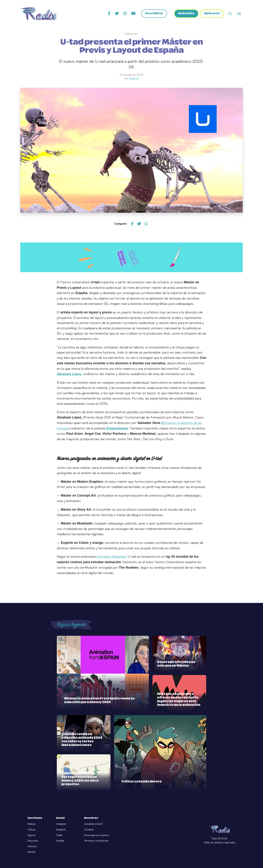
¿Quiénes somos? (93, 824)
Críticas (32, 830)
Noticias (32, 824)
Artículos (32, 846)
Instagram (61, 824)
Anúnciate (186, 14)
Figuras (32, 835)
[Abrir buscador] (230, 14)
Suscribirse (154, 14)
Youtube (60, 841)
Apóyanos (212, 14)
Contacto (89, 830)
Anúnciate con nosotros (97, 835)
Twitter (59, 835)
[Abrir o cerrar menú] (239, 14)
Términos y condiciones (96, 841)
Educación (33, 841)
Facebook (61, 830)
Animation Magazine (111, 556)
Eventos (32, 852)
